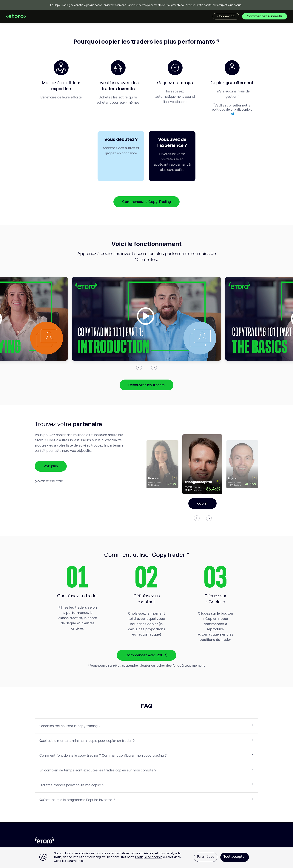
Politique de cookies (149, 857)
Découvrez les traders (146, 385)
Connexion (226, 16)
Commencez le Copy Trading (146, 202)
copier (202, 503)
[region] (146, 858)
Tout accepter (235, 857)
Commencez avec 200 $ (146, 655)
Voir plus (51, 466)
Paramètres (206, 857)
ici (232, 114)
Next (154, 367)
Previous (139, 367)
